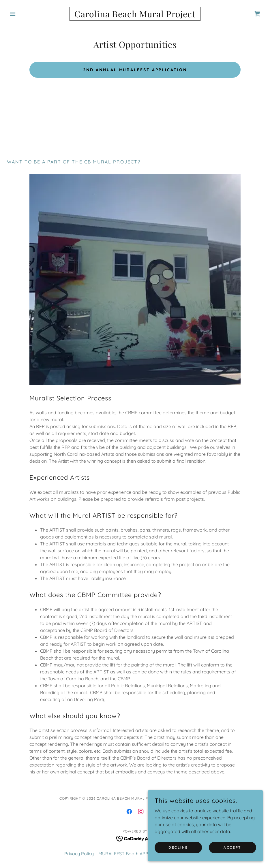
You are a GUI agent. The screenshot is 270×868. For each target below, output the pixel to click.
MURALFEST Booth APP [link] (123, 854)
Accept (232, 847)
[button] (26, 14)
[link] (135, 16)
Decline (178, 847)
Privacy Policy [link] (79, 854)
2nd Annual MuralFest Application (135, 70)
